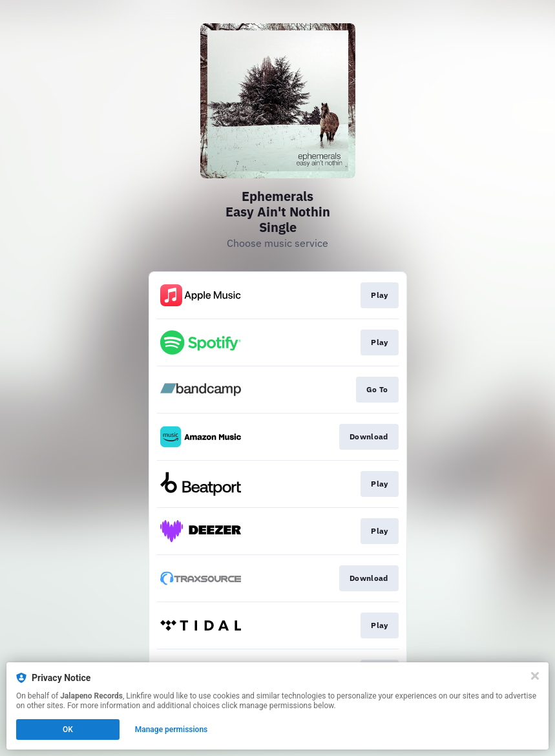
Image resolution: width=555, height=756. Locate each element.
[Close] (535, 676)
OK (68, 730)
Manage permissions (172, 730)
